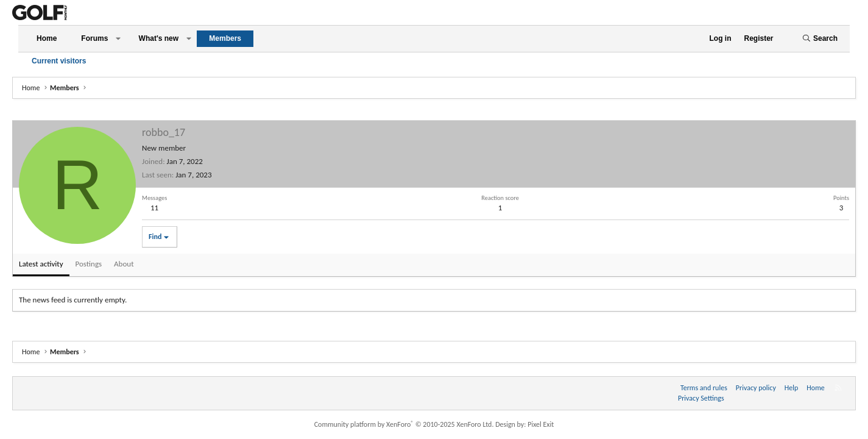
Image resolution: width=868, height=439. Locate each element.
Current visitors (59, 61)
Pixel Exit (541, 424)
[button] (118, 39)
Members (225, 38)
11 (154, 208)
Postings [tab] (89, 264)
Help (792, 388)
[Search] (820, 39)
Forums (94, 38)
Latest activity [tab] (41, 264)
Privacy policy (756, 388)
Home (47, 38)
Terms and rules (704, 388)
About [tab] (124, 264)
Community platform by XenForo (404, 424)
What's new (159, 38)
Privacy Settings (701, 398)
